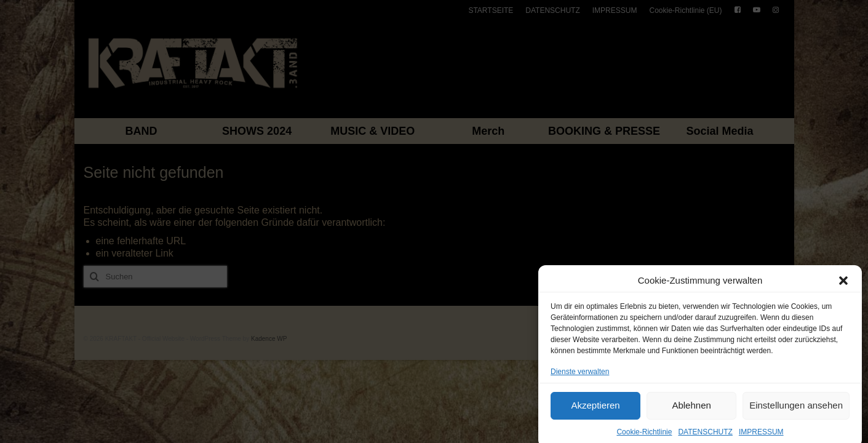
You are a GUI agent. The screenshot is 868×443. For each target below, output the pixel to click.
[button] (843, 285)
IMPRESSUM (761, 436)
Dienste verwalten (580, 376)
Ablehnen (691, 410)
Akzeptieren (595, 410)
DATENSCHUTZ (705, 436)
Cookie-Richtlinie (644, 436)
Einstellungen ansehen (796, 410)
